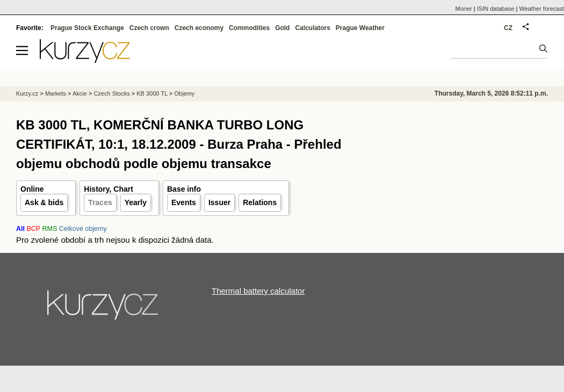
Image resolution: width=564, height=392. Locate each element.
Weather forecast (541, 9)
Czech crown (149, 28)
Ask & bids (44, 202)
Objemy (184, 93)
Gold (282, 28)
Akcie (80, 93)
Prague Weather (360, 28)
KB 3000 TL (152, 93)
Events (184, 202)
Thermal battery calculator (258, 291)
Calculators (312, 28)
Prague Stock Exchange (87, 28)
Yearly (136, 202)
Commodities (249, 28)
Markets (56, 93)
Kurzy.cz (27, 93)
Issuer (219, 202)
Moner (464, 9)
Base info (184, 189)
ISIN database (496, 9)
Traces (100, 202)
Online (32, 189)
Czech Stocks (111, 93)
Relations (260, 202)
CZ (508, 28)
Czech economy (199, 28)
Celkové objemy (83, 229)
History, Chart (109, 189)
